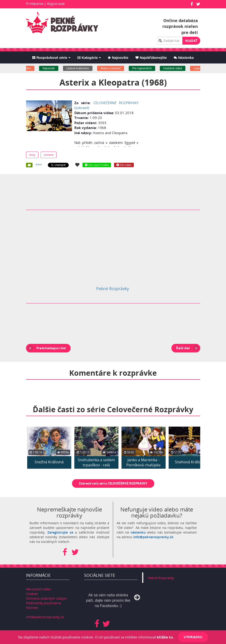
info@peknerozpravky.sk (153, 537)
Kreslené (49, 155)
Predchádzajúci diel (51, 348)
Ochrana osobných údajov (46, 598)
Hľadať (191, 41)
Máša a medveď (115, 68)
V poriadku (193, 637)
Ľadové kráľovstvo (82, 68)
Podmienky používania (43, 603)
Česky (32, 155)
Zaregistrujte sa (60, 532)
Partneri (32, 608)
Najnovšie (53, 68)
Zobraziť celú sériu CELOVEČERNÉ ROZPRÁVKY (113, 483)
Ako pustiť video (38, 589)
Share (39, 164)
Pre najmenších (146, 68)
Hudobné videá (177, 68)
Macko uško (27, 68)
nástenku (138, 532)
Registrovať (56, 4)
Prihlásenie (35, 4)
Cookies (32, 594)
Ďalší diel (183, 348)
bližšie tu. (165, 637)
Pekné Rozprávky (113, 289)
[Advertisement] (180, 128)
